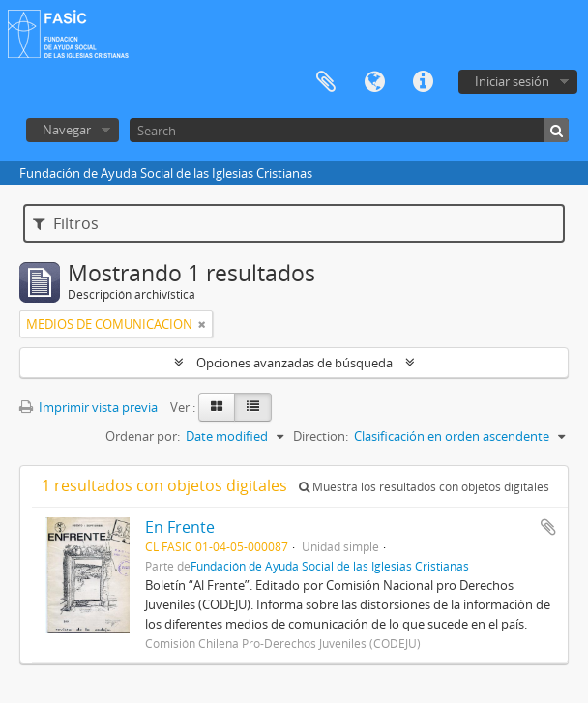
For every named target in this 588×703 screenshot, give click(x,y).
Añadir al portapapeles (548, 527)
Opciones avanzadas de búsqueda (294, 363)
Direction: (321, 436)
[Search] (349, 130)
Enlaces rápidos (423, 82)
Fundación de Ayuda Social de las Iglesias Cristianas (330, 566)
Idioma (374, 82)
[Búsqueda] (557, 130)
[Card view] (217, 407)
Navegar (67, 130)
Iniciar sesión (512, 81)
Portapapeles (326, 82)
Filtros (66, 223)
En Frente (180, 527)
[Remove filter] (202, 324)
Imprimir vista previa (88, 407)
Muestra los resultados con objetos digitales (424, 487)
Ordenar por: (143, 436)
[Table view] (253, 407)
